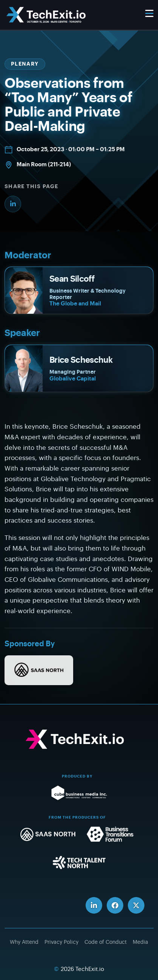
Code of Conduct (106, 942)
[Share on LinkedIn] (13, 204)
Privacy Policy (61, 942)
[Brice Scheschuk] (79, 368)
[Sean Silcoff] (79, 290)
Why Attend (24, 942)
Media (140, 942)
